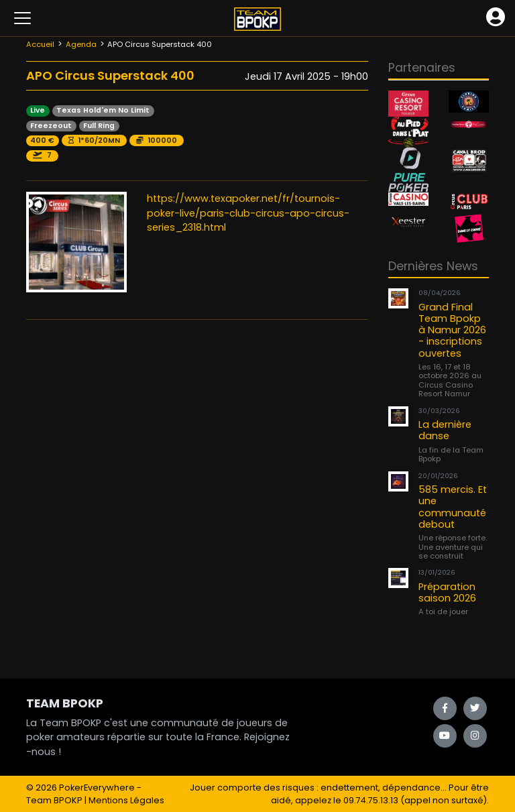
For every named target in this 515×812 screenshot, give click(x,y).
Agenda (81, 44)
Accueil (40, 44)
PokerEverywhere (97, 788)
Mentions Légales (126, 800)
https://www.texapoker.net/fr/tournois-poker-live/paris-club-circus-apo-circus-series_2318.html (248, 213)
